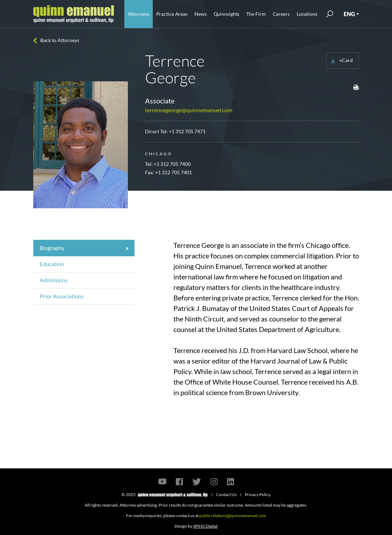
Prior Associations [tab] (62, 296)
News (201, 14)
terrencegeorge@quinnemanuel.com (189, 110)
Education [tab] (52, 264)
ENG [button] (349, 14)
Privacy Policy (258, 495)
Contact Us (226, 495)
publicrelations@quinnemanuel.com (233, 516)
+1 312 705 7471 (187, 131)
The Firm (256, 14)
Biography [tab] (52, 248)
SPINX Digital (205, 526)
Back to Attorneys (60, 40)
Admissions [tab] (54, 280)
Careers (281, 14)
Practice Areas (172, 14)
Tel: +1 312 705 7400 (168, 164)
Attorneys (139, 14)
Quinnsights (227, 14)
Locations (307, 14)
